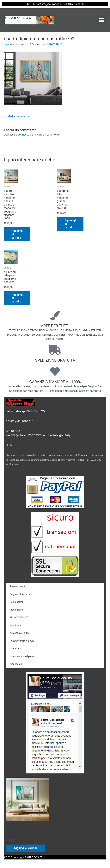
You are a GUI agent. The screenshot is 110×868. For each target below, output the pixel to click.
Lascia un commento (16, 44)
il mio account (17, 586)
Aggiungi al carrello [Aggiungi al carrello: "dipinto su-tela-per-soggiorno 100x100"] (17, 298)
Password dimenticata (22, 641)
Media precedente (17, 116)
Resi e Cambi (17, 602)
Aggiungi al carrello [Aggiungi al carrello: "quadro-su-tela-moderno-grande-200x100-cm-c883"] (70, 224)
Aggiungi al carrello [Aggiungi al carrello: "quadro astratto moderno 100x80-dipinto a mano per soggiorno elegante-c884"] (17, 234)
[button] (101, 20)
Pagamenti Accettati (21, 594)
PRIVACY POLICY (19, 617)
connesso (24, 135)
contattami (16, 648)
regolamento (17, 610)
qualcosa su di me (20, 633)
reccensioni (16, 664)
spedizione (16, 625)
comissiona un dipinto (22, 656)
